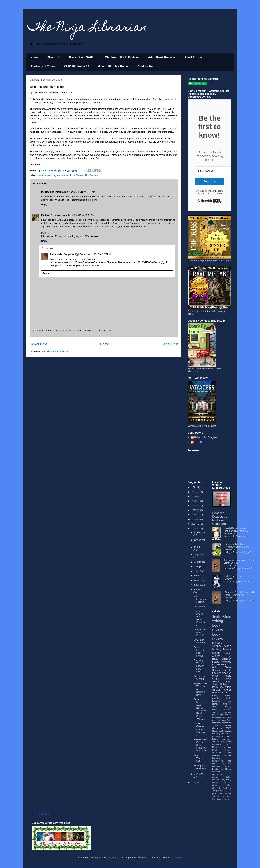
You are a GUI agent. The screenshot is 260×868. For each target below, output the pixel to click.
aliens (215, 728)
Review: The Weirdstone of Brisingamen (200, 689)
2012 (194, 783)
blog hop (227, 673)
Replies (49, 248)
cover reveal (222, 676)
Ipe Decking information (55, 192)
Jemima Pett (222, 656)
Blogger (178, 858)
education (227, 791)
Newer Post (38, 344)
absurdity (216, 753)
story (223, 780)
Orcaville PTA (222, 772)
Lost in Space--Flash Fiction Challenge (200, 618)
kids (222, 728)
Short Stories (193, 57)
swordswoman (218, 796)
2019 (194, 501)
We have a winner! (199, 678)
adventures (225, 687)
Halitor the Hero (233, 576)
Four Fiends (76, 175)
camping (216, 733)
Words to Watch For (198, 758)
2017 (194, 510)
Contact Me (145, 66)
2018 (194, 506)
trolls (229, 698)
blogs (215, 731)
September (200, 555)
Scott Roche (222, 750)
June (197, 571)
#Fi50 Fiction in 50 (77, 66)
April (197, 580)
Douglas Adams (222, 766)
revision (216, 698)
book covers (225, 731)
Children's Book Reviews (122, 57)
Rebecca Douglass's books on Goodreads (220, 518)
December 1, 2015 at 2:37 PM (95, 254)
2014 (194, 524)
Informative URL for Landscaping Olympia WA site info (69, 236)
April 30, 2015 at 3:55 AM (82, 192)
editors (228, 755)
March (198, 585)
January (198, 774)
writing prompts (222, 799)
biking (215, 695)
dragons (56, 175)
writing (218, 621)
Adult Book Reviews (162, 57)
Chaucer (227, 763)
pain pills (217, 794)
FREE (228, 728)
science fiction (222, 646)
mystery (217, 643)
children (216, 755)
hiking (228, 653)
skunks (228, 794)
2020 (194, 496)
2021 (194, 492)
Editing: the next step (200, 767)
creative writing (222, 690)
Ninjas (228, 769)
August (198, 562)
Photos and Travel (43, 66)
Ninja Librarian (222, 659)
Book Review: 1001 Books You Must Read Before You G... (200, 709)
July (197, 567)
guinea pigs (218, 715)
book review (44, 175)
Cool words (199, 606)
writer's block (218, 742)
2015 (194, 519)
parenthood (217, 761)
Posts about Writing (83, 57)
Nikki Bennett (91, 175)
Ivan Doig (226, 720)
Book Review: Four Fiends (199, 651)
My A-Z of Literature (200, 641)
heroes (227, 695)
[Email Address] (215, 171)
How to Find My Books (113, 66)
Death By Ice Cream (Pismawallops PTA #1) (236, 529)
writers (215, 709)
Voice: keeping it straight (200, 599)
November (200, 540)
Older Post (170, 344)
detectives (226, 736)
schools (216, 780)
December (200, 533)
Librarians (217, 723)
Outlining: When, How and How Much (200, 666)
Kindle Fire (218, 769)
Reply (44, 205)
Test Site (199, 442)
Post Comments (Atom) (56, 351)
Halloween (226, 684)
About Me (54, 57)
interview (216, 758)
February (199, 589)
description (217, 774)
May (197, 576)
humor (227, 649)
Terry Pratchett (222, 712)
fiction (215, 739)
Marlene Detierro (50, 215)
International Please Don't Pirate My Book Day (200, 745)
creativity (227, 706)
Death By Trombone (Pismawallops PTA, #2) (237, 545)
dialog (220, 791)
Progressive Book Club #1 (200, 632)
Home (34, 57)
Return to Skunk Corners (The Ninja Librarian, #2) (240, 594)
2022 (194, 487)
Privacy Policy (42, 814)
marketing (227, 739)
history (216, 662)
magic (215, 687)
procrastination (219, 717)
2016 (194, 515)
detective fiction (222, 777)
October (198, 547)
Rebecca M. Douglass (62, 254)
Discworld (227, 709)
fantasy (65, 175)
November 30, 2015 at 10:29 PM (78, 215)
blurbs (228, 753)
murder (228, 715)
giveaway (226, 662)
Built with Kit (210, 201)
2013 (194, 529)
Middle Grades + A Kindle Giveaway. (200, 729)
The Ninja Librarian (88, 28)
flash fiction (222, 616)
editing (216, 653)
